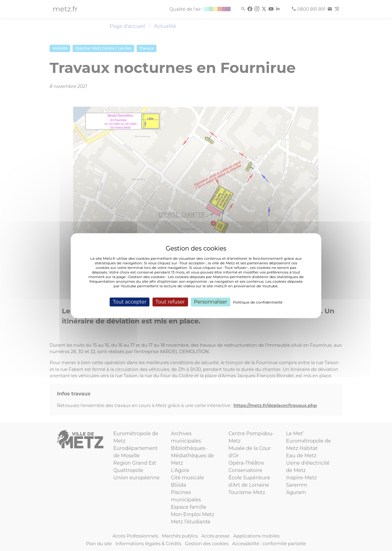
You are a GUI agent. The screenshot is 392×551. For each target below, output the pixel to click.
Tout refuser (170, 302)
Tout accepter (130, 302)
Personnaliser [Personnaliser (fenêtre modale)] (211, 302)
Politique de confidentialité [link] (258, 302)
